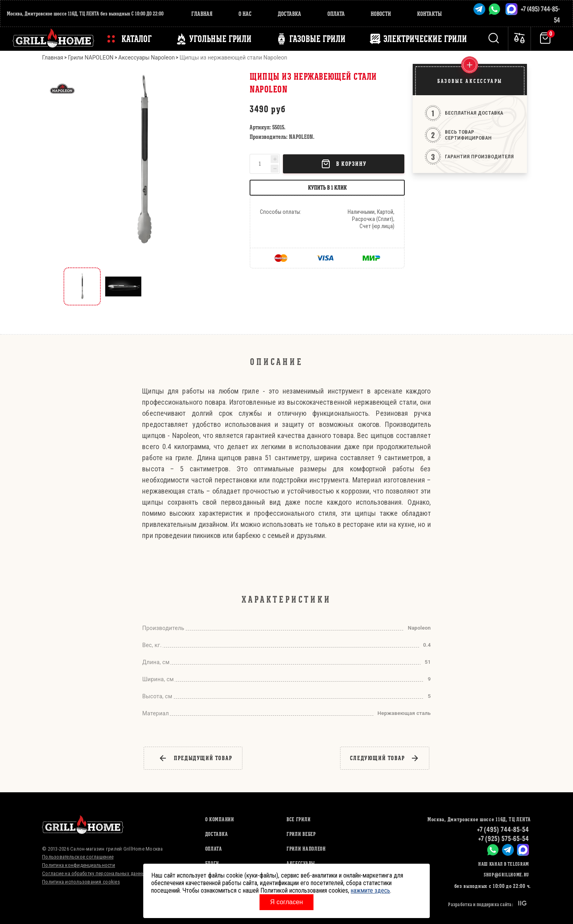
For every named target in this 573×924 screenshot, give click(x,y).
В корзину (344, 164)
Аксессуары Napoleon (146, 58)
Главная (202, 14)
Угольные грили (220, 39)
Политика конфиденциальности (79, 865)
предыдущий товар (195, 758)
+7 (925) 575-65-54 (504, 839)
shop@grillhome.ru (506, 875)
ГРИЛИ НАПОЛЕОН (306, 849)
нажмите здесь (370, 890)
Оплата (336, 14)
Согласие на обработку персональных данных (95, 873)
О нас (245, 14)
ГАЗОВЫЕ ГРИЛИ (317, 39)
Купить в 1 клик (327, 187)
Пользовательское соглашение (78, 857)
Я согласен (287, 902)
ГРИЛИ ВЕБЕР (301, 834)
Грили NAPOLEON (91, 58)
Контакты (429, 14)
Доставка (289, 14)
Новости (381, 14)
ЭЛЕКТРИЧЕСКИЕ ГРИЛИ (425, 39)
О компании (220, 819)
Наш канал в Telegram (504, 864)
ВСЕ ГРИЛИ (298, 819)
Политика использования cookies (81, 882)
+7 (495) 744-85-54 (503, 829)
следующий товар (385, 758)
